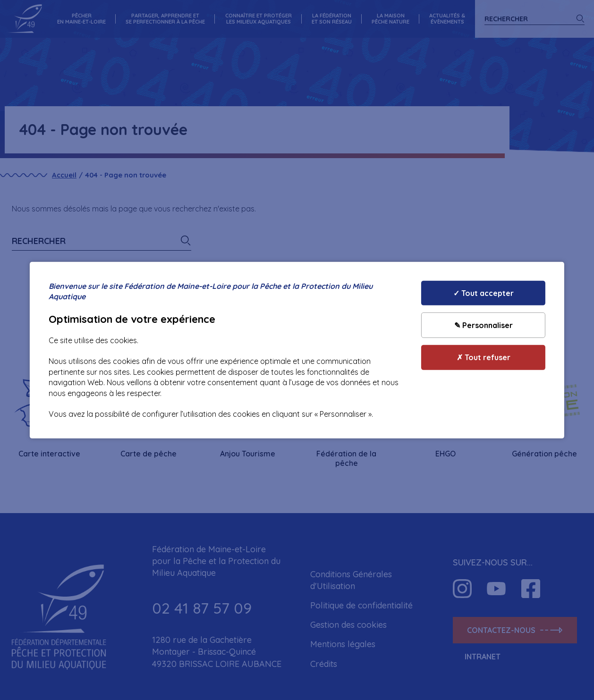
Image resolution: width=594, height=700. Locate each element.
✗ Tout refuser (484, 357)
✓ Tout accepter (484, 293)
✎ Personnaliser (484, 325)
